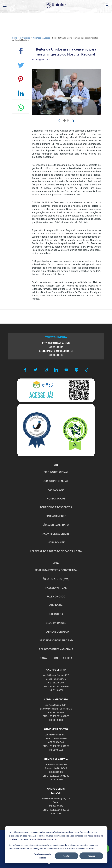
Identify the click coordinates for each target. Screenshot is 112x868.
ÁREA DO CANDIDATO (56, 525)
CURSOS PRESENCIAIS (56, 481)
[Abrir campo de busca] (107, 5)
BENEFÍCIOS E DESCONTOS (56, 507)
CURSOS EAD (56, 490)
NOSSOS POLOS (56, 499)
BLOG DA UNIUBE (56, 623)
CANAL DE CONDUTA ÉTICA (56, 658)
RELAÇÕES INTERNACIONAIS (56, 649)
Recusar (91, 856)
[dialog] (56, 845)
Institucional (25, 38)
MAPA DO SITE (56, 543)
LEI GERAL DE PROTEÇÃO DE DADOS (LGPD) (56, 551)
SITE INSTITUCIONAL (56, 472)
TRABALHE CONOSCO (56, 632)
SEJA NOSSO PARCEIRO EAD (56, 641)
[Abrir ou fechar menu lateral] (5, 5)
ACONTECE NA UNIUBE (56, 534)
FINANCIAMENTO (56, 516)
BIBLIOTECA (56, 614)
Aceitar (66, 856)
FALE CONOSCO (56, 597)
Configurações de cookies (42, 856)
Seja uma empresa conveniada (56, 570)
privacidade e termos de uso (44, 839)
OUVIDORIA (56, 605)
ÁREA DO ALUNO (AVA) (56, 579)
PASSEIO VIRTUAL (56, 588)
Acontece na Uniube (42, 38)
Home (15, 38)
